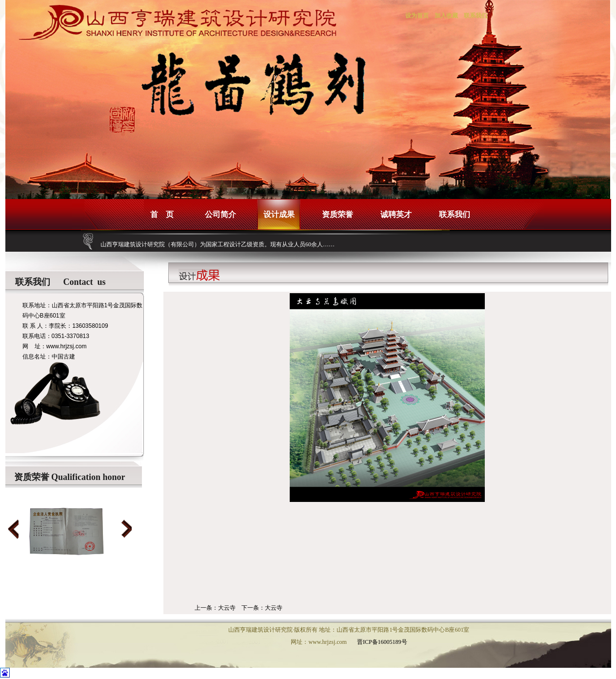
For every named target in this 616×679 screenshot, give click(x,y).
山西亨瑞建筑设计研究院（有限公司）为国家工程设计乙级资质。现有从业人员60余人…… (218, 244)
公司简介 (220, 214)
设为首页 (417, 16)
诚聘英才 (396, 214)
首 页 (162, 214)
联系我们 (476, 16)
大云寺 (227, 608)
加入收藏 (446, 16)
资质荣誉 (338, 214)
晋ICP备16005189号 (382, 642)
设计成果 (279, 214)
